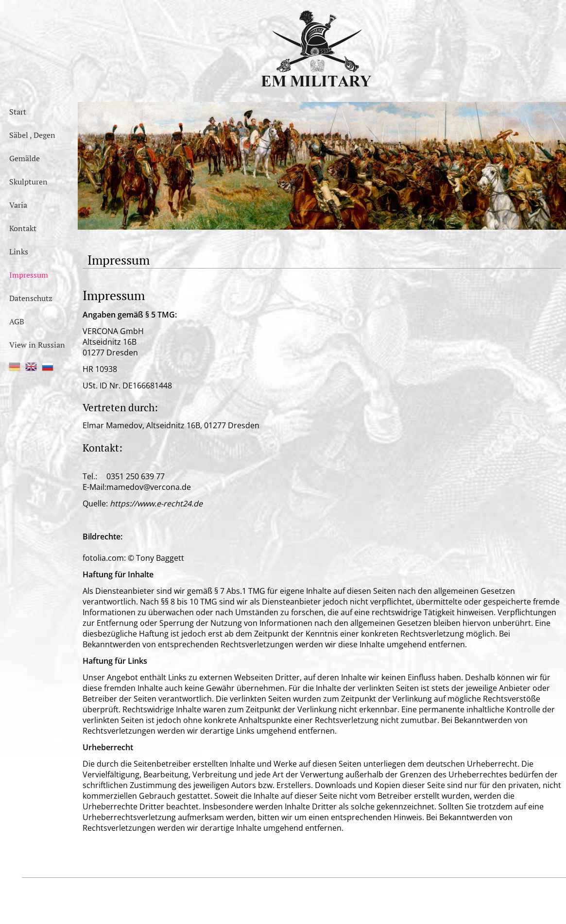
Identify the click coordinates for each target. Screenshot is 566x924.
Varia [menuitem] (18, 205)
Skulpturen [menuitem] (28, 182)
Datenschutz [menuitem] (31, 298)
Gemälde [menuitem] (25, 158)
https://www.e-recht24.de (156, 504)
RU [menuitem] (48, 367)
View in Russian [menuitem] (37, 345)
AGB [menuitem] (17, 321)
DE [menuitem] (15, 367)
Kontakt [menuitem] (23, 228)
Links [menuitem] (19, 252)
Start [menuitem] (18, 112)
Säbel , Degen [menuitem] (32, 135)
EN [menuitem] (31, 367)
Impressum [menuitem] (29, 275)
